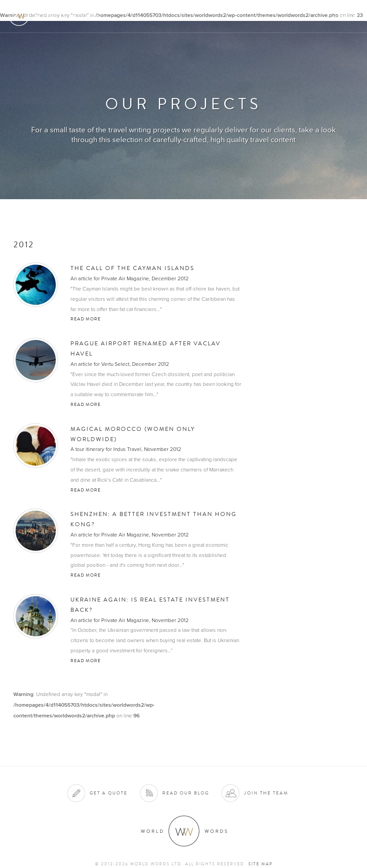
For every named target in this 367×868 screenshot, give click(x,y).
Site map (260, 864)
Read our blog (186, 793)
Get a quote (109, 793)
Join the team (266, 793)
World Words (57, 16)
